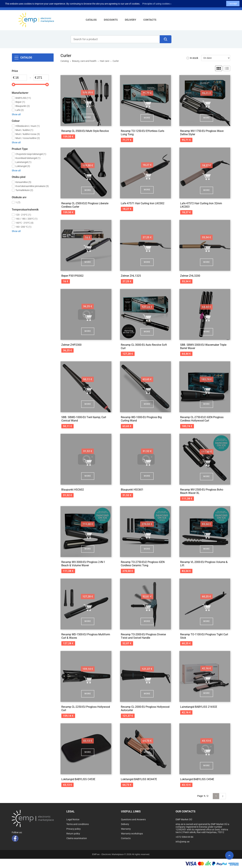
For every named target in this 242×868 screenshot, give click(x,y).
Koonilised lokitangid (28, 158)
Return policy (73, 834)
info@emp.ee (52, 5)
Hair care (105, 61)
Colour (16, 121)
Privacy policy (74, 829)
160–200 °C (23, 227)
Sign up (91, 5)
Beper (20, 102)
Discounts (111, 20)
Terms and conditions (78, 824)
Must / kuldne (24, 130)
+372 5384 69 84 (31, 5)
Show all (16, 114)
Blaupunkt (23, 106)
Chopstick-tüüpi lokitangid (31, 154)
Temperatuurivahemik (25, 210)
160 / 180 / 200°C (26, 219)
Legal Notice (73, 819)
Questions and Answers (133, 819)
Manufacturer (20, 93)
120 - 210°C (23, 215)
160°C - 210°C (24, 223)
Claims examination (77, 838)
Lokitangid (23, 166)
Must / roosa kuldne (28, 138)
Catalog (91, 20)
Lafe (20, 110)
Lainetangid (23, 162)
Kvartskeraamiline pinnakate (32, 186)
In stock (194, 58)
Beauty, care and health (84, 61)
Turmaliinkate (24, 190)
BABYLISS (23, 98)
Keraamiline (23, 182)
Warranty (126, 829)
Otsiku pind (19, 177)
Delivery (130, 20)
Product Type (20, 149)
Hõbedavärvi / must (28, 126)
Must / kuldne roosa (28, 134)
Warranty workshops (132, 834)
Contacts (150, 20)
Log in (79, 5)
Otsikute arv (19, 197)
